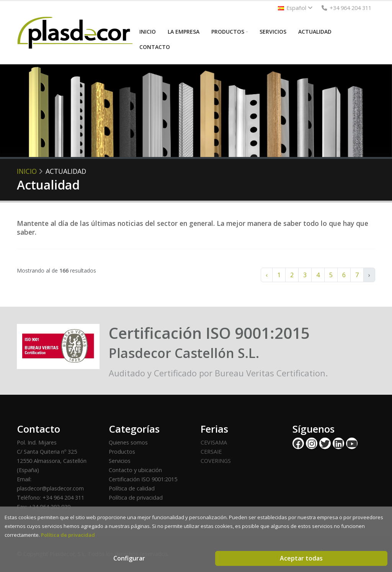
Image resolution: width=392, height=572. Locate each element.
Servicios (120, 461)
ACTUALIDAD (315, 32)
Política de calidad (132, 488)
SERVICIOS (273, 32)
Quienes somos (128, 442)
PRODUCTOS (228, 32)
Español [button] (295, 8)
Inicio (27, 171)
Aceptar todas (301, 558)
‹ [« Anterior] (267, 275)
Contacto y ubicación (135, 470)
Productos (122, 452)
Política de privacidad (136, 498)
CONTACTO (155, 47)
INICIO (148, 32)
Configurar (129, 558)
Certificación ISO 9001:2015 (143, 479)
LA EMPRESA (184, 32)
